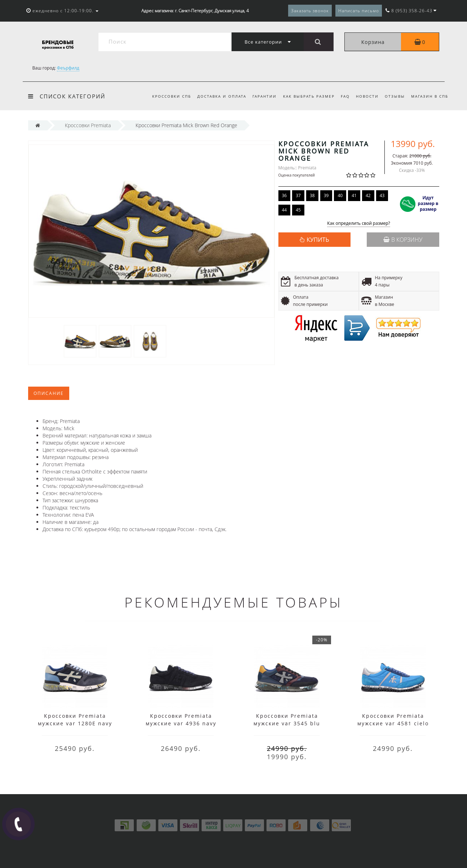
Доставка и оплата (222, 96)
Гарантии (265, 96)
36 (285, 195)
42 (368, 195)
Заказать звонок (310, 11)
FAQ (345, 96)
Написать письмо (359, 11)
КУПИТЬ (318, 240)
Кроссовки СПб (172, 96)
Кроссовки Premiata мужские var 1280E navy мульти (75, 723)
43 (382, 195)
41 (354, 195)
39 (326, 195)
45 (298, 210)
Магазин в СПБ (430, 96)
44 (285, 210)
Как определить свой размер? (359, 224)
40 (340, 195)
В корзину (403, 240)
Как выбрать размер (309, 96)
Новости (367, 96)
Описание (49, 393)
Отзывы (395, 96)
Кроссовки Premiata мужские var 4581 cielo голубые (393, 723)
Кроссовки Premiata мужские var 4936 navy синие (181, 723)
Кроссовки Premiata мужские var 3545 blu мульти (287, 723)
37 (298, 195)
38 (312, 195)
